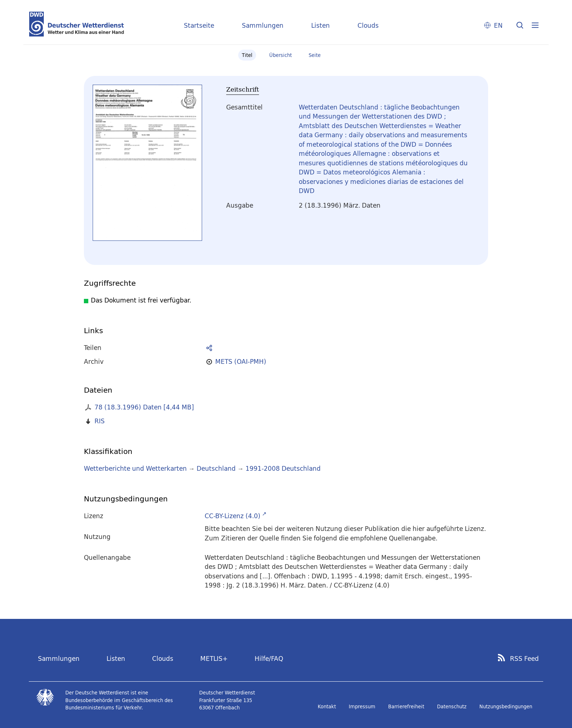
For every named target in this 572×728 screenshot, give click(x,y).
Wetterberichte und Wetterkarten (135, 468)
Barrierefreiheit (406, 706)
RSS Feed (524, 659)
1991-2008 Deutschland (283, 468)
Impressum (362, 706)
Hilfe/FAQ (269, 658)
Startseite (199, 25)
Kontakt (327, 706)
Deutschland (216, 468)
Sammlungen (263, 25)
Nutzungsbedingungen (506, 706)
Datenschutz (452, 706)
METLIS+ (214, 658)
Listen (320, 25)
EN (498, 25)
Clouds (368, 25)
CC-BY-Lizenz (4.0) (233, 516)
